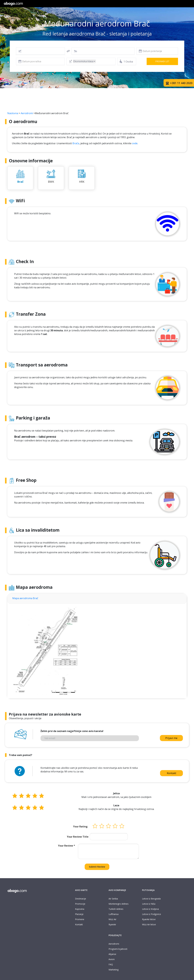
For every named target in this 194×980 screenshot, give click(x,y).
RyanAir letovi (149, 919)
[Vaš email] (90, 738)
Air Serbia (113, 899)
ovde (135, 143)
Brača (76, 143)
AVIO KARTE (81, 890)
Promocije (80, 904)
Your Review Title (78, 837)
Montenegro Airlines (119, 904)
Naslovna (13, 113)
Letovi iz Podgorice (152, 914)
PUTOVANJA (148, 890)
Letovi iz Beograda (151, 899)
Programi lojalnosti (118, 949)
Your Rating (80, 826)
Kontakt (172, 773)
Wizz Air (112, 919)
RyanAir (112, 924)
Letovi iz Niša (149, 904)
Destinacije (81, 899)
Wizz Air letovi (149, 924)
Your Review (67, 846)
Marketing (114, 970)
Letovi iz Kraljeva (150, 909)
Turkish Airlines (116, 909)
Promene (80, 919)
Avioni (112, 959)
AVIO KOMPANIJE (117, 890)
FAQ (111, 964)
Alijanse (112, 954)
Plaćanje (79, 914)
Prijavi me (171, 738)
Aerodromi (27, 113)
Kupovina (80, 909)
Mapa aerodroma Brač (25, 598)
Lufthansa (114, 914)
